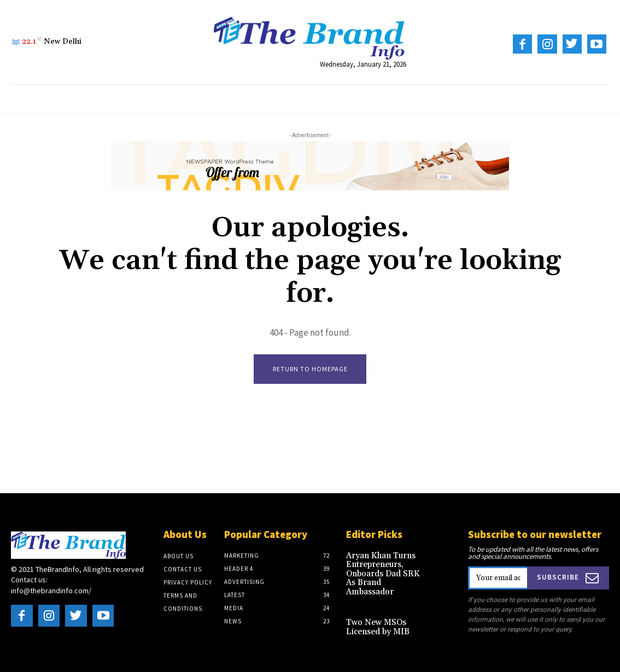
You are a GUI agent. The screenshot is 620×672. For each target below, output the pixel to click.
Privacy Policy (188, 583)
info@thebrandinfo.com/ (51, 592)
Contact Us (183, 570)
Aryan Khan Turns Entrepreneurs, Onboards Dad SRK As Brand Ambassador (387, 569)
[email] (498, 578)
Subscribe (569, 578)
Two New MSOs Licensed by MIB (376, 616)
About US (179, 557)
